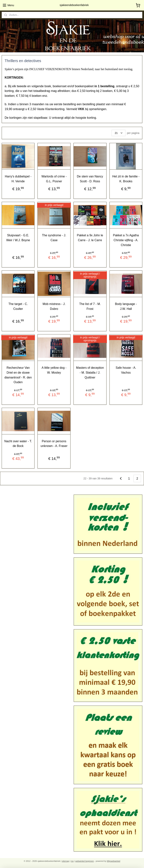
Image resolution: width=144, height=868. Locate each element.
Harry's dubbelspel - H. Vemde (18, 179)
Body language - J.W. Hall (126, 306)
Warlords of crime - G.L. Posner (54, 179)
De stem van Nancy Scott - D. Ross (90, 179)
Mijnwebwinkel (114, 861)
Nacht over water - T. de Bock (18, 443)
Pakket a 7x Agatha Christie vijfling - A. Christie (126, 240)
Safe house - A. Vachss (126, 370)
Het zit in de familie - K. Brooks (126, 179)
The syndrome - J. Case (54, 238)
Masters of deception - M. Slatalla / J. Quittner (90, 372)
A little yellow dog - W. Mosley (54, 370)
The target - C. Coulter (18, 306)
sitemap (66, 861)
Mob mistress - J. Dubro (54, 306)
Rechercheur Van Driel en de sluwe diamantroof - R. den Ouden (18, 375)
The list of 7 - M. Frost (90, 306)
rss (72, 861)
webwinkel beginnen (85, 861)
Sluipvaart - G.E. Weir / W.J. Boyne (18, 238)
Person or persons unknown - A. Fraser (54, 443)
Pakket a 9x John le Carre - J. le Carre (90, 238)
